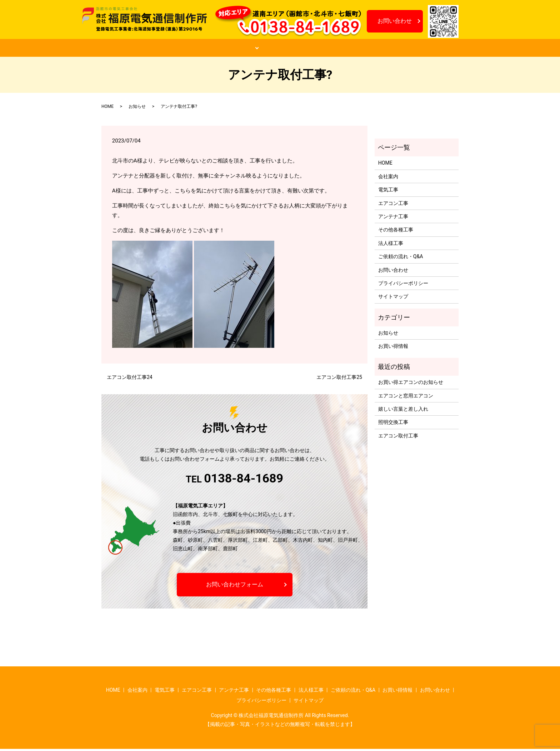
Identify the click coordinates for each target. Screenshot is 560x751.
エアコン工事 (393, 205)
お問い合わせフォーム (235, 586)
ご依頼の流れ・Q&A (299, 49)
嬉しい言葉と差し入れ (403, 411)
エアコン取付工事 (398, 437)
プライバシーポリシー (403, 285)
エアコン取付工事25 (339, 379)
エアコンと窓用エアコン (406, 397)
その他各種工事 (396, 232)
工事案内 (232, 49)
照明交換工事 (393, 424)
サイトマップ (393, 299)
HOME (135, 49)
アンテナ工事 (393, 219)
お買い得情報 (367, 49)
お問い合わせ (395, 21)
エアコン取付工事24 (130, 379)
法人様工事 (391, 245)
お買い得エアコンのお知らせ (411, 384)
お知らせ (422, 49)
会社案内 (182, 49)
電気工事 (388, 192)
